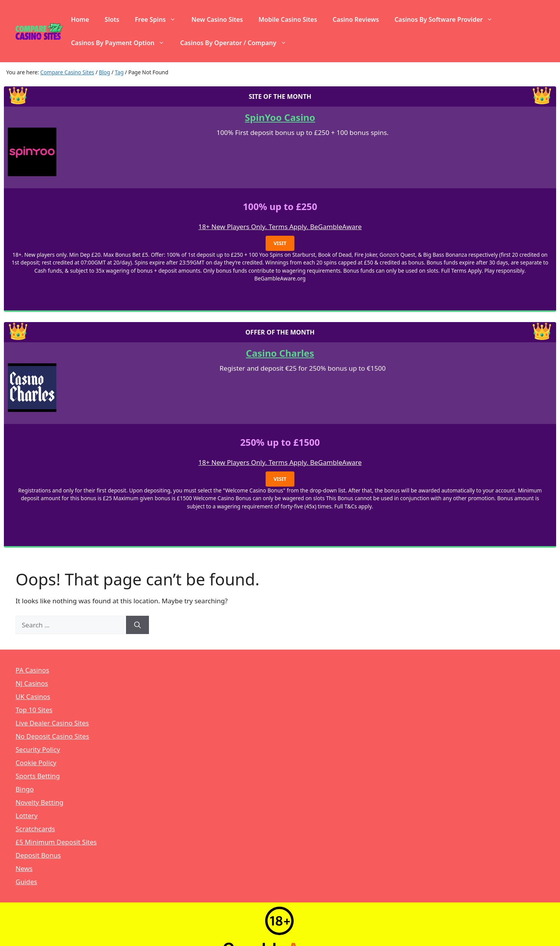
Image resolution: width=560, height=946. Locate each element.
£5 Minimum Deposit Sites (56, 842)
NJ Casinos (32, 683)
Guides (26, 882)
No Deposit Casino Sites (52, 736)
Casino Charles (280, 353)
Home (80, 19)
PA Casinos (32, 670)
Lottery (27, 815)
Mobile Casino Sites (288, 19)
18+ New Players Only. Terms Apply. (254, 227)
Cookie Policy (36, 763)
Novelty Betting (39, 802)
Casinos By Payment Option (122, 43)
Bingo (25, 789)
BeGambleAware (336, 227)
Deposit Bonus (38, 855)
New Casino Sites (217, 19)
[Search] (137, 625)
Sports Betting (38, 776)
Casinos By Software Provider (447, 19)
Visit (280, 243)
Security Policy (38, 749)
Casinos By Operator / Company (237, 43)
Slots (112, 19)
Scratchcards (35, 829)
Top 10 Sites (34, 710)
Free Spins (159, 19)
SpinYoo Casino (280, 117)
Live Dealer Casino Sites (52, 723)
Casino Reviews (356, 19)
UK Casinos (33, 696)
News (24, 868)
